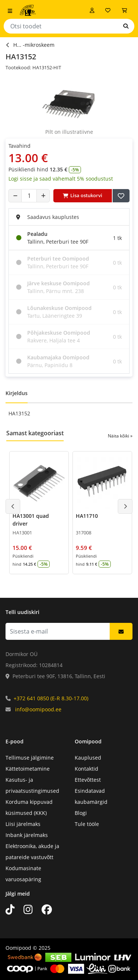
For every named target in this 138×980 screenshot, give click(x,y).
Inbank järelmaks (27, 835)
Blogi (81, 813)
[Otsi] (126, 26)
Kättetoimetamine (28, 769)
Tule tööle (87, 824)
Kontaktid (86, 769)
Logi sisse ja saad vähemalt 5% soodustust (61, 179)
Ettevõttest (88, 780)
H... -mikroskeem (34, 45)
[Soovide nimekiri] (108, 10)
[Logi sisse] (92, 10)
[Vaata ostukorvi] (124, 10)
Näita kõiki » (120, 436)
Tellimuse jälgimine (30, 758)
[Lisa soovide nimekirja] (121, 196)
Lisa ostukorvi (83, 195)
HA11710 (87, 516)
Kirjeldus (17, 393)
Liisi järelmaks (23, 824)
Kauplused (88, 758)
